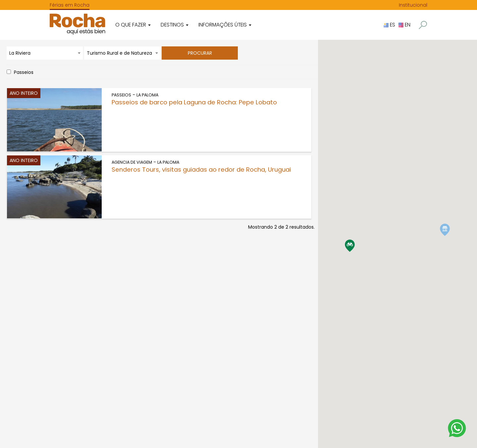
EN (404, 25)
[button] (423, 25)
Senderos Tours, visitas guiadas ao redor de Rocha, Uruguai (201, 169)
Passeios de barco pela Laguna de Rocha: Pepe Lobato (194, 102)
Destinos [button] (175, 25)
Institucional (413, 5)
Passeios (24, 72)
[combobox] (45, 53)
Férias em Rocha (70, 5)
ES (389, 25)
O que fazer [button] (133, 25)
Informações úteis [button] (225, 25)
